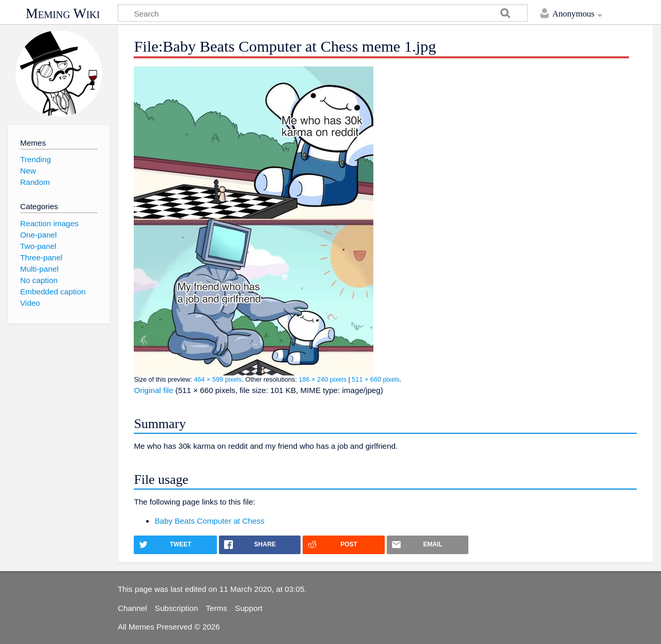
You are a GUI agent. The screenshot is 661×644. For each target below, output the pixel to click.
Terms (217, 608)
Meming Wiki (63, 13)
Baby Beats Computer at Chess (209, 521)
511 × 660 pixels (376, 380)
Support (249, 608)
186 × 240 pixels (322, 380)
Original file (153, 390)
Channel (132, 608)
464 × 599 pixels (218, 380)
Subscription (177, 608)
